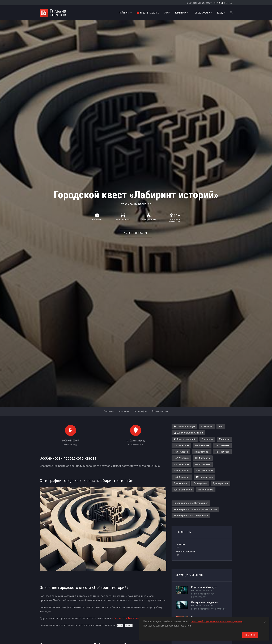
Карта (167, 13)
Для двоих (207, 439)
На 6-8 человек (182, 477)
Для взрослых (220, 483)
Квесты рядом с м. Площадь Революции (195, 509)
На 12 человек (181, 458)
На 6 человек (222, 445)
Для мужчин (200, 483)
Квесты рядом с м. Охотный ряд (191, 503)
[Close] (265, 621)
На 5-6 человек (182, 471)
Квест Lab (145, 204)
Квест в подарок (148, 13)
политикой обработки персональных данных (216, 621)
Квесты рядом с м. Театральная (191, 516)
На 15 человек (181, 464)
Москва (203, 13)
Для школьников (183, 490)
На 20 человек (202, 452)
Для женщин (181, 483)
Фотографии (140, 411)
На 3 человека (206, 490)
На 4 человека (203, 458)
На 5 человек (181, 452)
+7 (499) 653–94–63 (222, 3)
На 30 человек (203, 464)
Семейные (207, 426)
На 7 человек (222, 452)
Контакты (124, 411)
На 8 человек (202, 445)
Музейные (225, 439)
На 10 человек (181, 445)
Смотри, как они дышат (205, 602)
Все (221, 426)
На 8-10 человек (204, 471)
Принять (250, 635)
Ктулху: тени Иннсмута (204, 587)
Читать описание (136, 233)
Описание (109, 411)
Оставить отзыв (160, 411)
